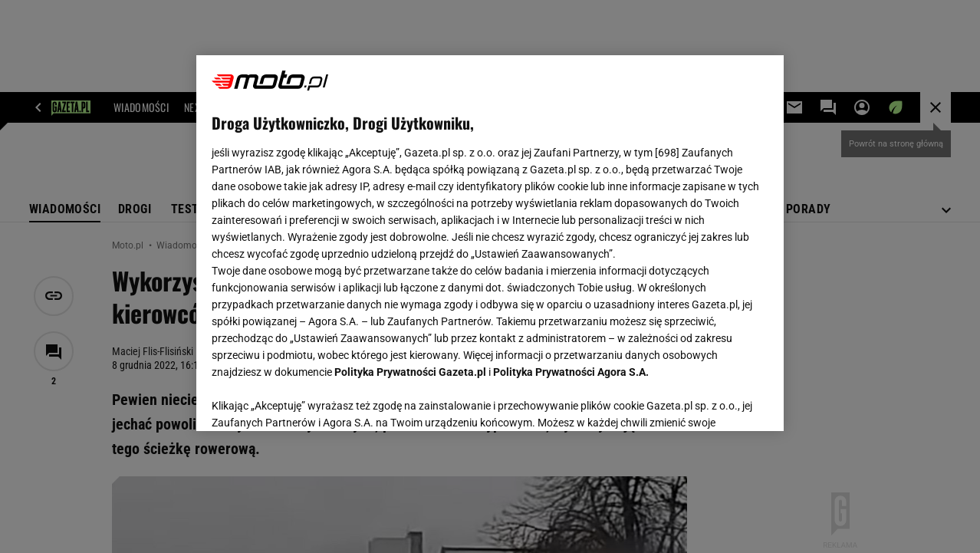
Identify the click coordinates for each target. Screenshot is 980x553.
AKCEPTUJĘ (717, 401)
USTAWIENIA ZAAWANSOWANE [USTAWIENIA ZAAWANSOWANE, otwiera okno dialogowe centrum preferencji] (312, 400)
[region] (490, 243)
